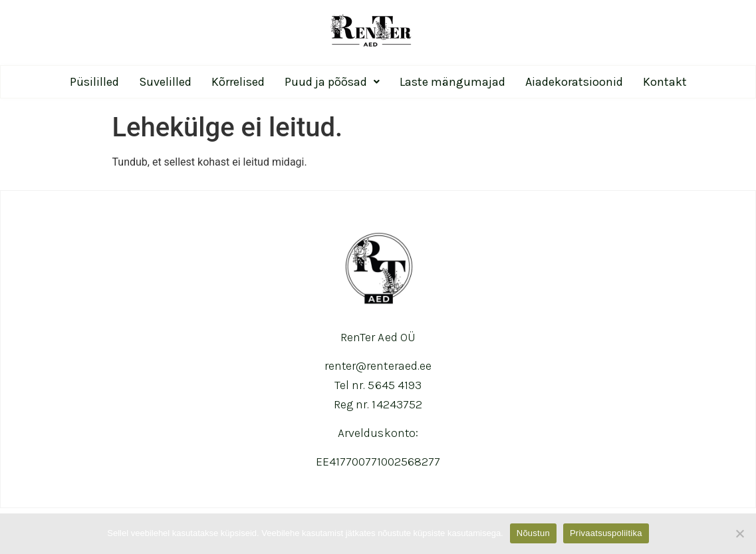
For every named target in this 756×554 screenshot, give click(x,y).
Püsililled (94, 82)
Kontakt (665, 82)
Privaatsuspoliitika (606, 533)
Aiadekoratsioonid (574, 82)
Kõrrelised (238, 82)
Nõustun (533, 533)
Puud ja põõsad (332, 82)
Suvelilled (165, 82)
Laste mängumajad (452, 82)
